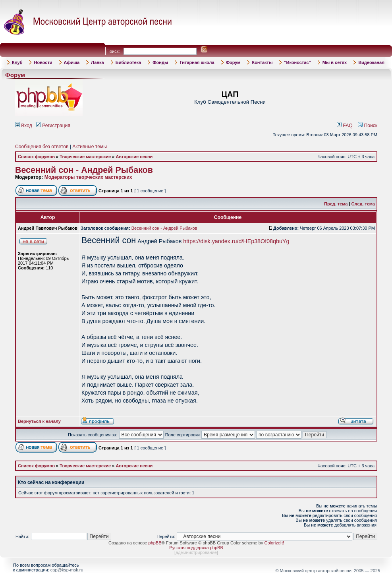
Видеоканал (371, 62)
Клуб (17, 62)
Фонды (160, 62)
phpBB (155, 543)
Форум (233, 62)
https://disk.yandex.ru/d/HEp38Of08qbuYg (236, 241)
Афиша (72, 62)
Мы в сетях (335, 62)
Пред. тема (336, 204)
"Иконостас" (297, 62)
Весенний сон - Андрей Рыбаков (84, 170)
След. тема (363, 204)
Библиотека (128, 62)
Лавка (98, 62)
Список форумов (36, 157)
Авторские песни (134, 157)
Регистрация (53, 126)
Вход (24, 126)
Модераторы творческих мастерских (88, 177)
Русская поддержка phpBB (196, 548)
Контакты (262, 62)
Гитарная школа (197, 62)
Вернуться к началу (39, 421)
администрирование (196, 552)
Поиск (368, 126)
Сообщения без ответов (42, 147)
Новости (43, 62)
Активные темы (90, 147)
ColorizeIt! (274, 543)
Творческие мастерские (85, 157)
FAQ (345, 126)
